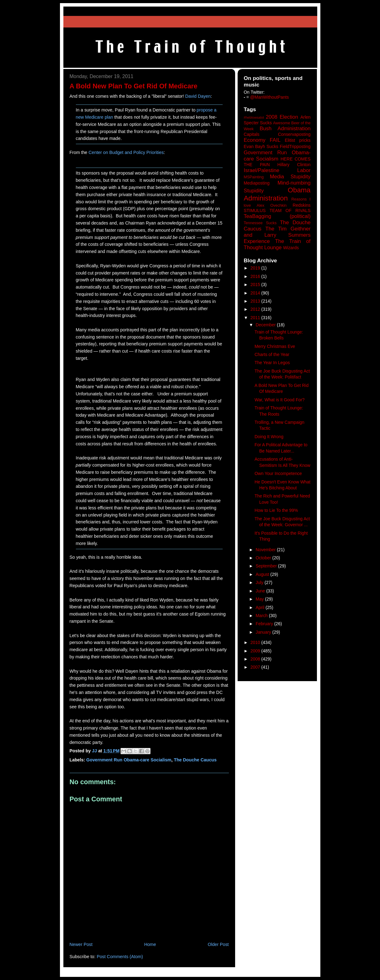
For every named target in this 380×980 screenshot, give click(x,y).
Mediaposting (257, 183)
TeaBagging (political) (277, 216)
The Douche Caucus (195, 760)
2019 (256, 268)
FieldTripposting (295, 146)
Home (150, 944)
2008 (256, 659)
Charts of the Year (272, 354)
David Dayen (198, 96)
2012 (256, 309)
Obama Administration (277, 194)
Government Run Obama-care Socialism (129, 760)
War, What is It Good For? (279, 400)
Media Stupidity (290, 177)
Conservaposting (294, 134)
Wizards (291, 248)
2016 (256, 276)
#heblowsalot (254, 117)
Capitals (252, 134)
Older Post (218, 944)
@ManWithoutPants (269, 97)
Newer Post (81, 944)
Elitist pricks (298, 140)
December (266, 325)
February (265, 624)
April (261, 607)
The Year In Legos (272, 363)
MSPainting (254, 177)
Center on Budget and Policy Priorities (126, 152)
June (261, 591)
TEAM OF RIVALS (290, 210)
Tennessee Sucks (260, 223)
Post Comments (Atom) (120, 957)
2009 (256, 651)
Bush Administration (285, 129)
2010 (256, 642)
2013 (256, 301)
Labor (304, 170)
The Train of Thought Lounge (277, 244)
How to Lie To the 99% (276, 510)
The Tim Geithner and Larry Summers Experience (277, 235)
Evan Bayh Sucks (261, 146)
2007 (256, 667)
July (260, 582)
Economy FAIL (262, 140)
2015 (256, 285)
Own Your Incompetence (278, 473)
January (264, 632)
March (262, 616)
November (266, 550)
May (260, 599)
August (263, 574)
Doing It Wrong (269, 437)
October (264, 558)
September (267, 566)
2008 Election (282, 117)
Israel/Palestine (262, 170)
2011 (256, 318)
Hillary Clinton (294, 165)
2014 (256, 293)
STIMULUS (255, 210)
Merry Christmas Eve (275, 346)
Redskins (301, 205)
